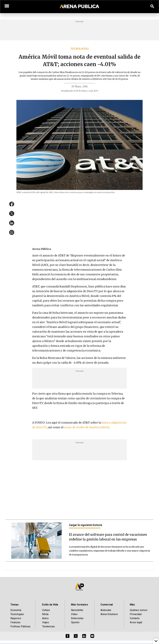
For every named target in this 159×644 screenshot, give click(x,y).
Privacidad (136, 614)
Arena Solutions (109, 614)
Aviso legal (136, 622)
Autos (45, 618)
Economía (16, 610)
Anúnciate (106, 610)
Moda (45, 614)
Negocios (16, 618)
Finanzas (15, 622)
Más (132, 605)
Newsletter (77, 610)
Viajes (46, 622)
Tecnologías (80, 49)
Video (74, 614)
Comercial (107, 605)
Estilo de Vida (50, 605)
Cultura (46, 610)
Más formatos (79, 605)
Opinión (75, 622)
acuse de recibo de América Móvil (87, 427)
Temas (15, 605)
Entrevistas (77, 618)
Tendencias (48, 626)
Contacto (135, 618)
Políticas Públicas (20, 626)
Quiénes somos (139, 610)
